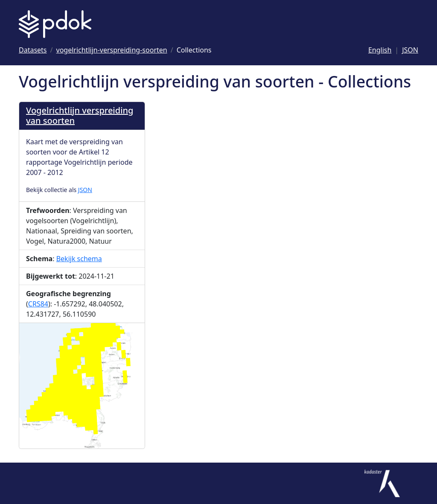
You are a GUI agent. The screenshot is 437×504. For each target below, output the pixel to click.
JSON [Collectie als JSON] (85, 190)
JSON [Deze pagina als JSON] (410, 50)
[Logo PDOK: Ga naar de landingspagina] (55, 24)
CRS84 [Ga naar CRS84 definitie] (38, 304)
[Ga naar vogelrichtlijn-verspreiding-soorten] (112, 50)
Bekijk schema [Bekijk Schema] (79, 259)
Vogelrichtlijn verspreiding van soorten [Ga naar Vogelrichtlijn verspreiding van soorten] (80, 115)
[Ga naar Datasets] (33, 50)
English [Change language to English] (380, 50)
